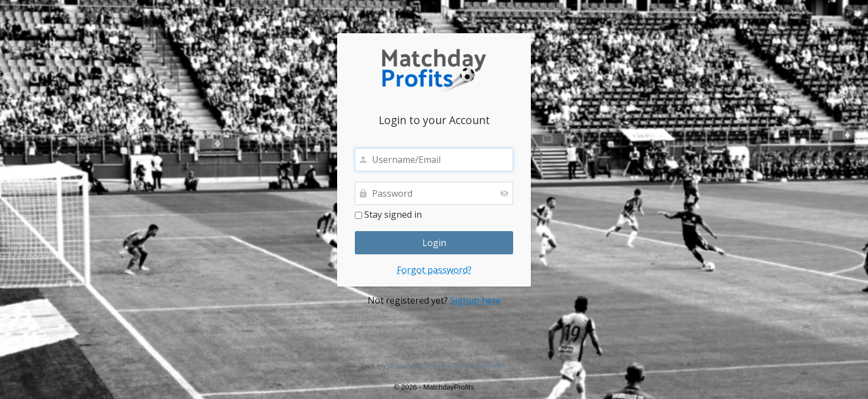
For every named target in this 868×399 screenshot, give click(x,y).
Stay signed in (388, 215)
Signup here (476, 300)
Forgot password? (434, 270)
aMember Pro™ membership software (447, 366)
